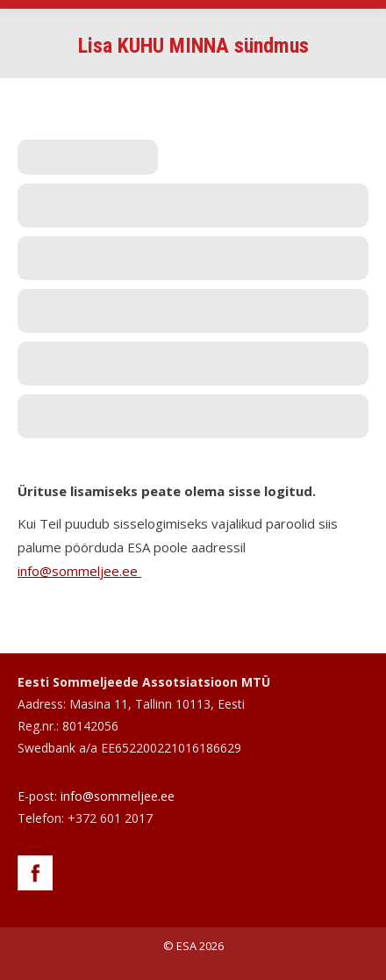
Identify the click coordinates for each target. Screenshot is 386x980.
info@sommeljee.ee (79, 571)
